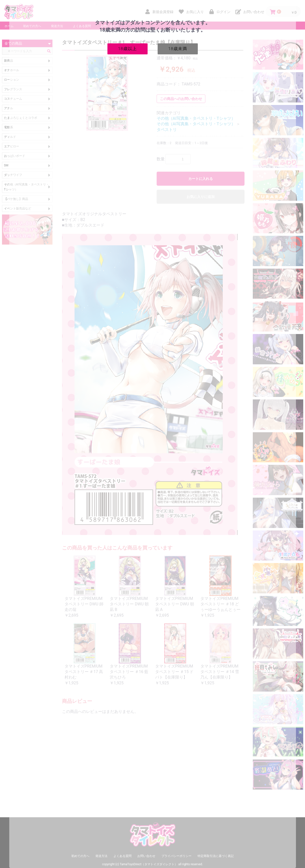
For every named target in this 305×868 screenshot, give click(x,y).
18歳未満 (178, 49)
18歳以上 (127, 49)
